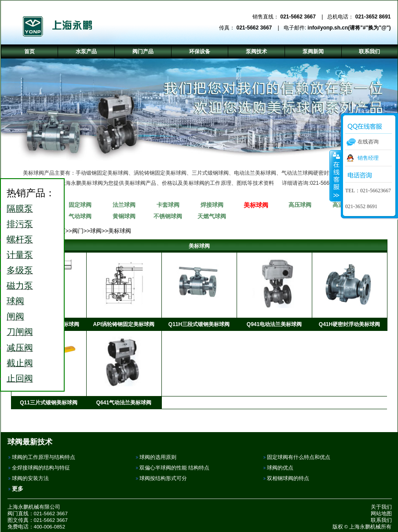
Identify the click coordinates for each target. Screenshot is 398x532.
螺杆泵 (20, 239)
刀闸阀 (20, 332)
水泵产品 (86, 51)
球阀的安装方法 (30, 478)
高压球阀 (300, 205)
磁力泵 (20, 286)
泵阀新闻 (313, 51)
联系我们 (381, 520)
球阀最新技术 (30, 442)
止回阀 (20, 378)
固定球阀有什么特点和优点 (299, 457)
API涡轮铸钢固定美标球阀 (124, 324)
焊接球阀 (212, 205)
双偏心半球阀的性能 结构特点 (174, 468)
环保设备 (200, 51)
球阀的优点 (280, 468)
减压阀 (20, 348)
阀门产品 (143, 51)
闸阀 (15, 316)
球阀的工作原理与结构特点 (44, 457)
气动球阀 (80, 216)
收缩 (336, 176)
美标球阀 (256, 205)
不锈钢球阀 (168, 216)
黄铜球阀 (124, 216)
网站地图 (381, 514)
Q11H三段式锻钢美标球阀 (199, 324)
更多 (18, 489)
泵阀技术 (256, 51)
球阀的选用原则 (158, 457)
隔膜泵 (20, 209)
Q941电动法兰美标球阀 (274, 324)
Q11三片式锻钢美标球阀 (49, 403)
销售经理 (368, 158)
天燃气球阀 (212, 216)
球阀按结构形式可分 (163, 478)
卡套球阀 (168, 205)
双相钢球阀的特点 (288, 478)
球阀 (96, 231)
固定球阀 (80, 205)
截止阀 (20, 363)
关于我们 (381, 507)
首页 (29, 51)
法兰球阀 (124, 205)
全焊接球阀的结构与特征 (41, 468)
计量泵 (20, 255)
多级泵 (20, 270)
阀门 (78, 231)
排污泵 (20, 224)
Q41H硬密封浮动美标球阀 (349, 324)
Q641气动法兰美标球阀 (124, 403)
